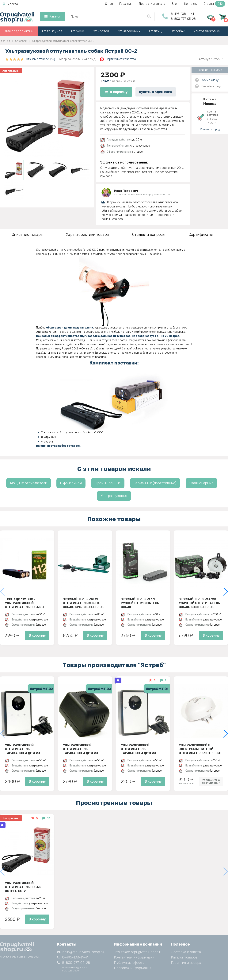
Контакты (191, 4)
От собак (178, 31)
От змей (78, 31)
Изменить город (210, 129)
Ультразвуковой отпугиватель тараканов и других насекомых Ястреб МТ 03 (84, 749)
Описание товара (27, 234)
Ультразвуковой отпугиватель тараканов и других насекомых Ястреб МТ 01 (142, 749)
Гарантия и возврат (187, 963)
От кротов (101, 31)
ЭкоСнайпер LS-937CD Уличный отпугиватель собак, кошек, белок (199, 603)
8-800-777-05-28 (183, 19)
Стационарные (201, 483)
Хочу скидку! (210, 80)
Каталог (52, 16)
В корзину (116, 92)
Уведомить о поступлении (211, 781)
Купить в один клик (156, 92)
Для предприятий (19, 31)
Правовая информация (133, 968)
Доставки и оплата (152, 4)
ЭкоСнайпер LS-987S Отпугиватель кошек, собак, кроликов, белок (83, 603)
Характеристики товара (87, 234)
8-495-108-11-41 (182, 14)
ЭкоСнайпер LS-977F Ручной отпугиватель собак (140, 603)
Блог (175, 4)
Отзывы (214, 4)
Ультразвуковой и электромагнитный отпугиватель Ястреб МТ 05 (200, 749)
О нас (109, 4)
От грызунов (52, 31)
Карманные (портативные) (155, 483)
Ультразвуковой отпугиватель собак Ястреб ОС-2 (23, 887)
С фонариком (71, 483)
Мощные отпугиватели (29, 483)
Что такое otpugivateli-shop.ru (138, 952)
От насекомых (129, 31)
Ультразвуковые (207, 31)
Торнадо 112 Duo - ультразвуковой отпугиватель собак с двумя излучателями (24, 603)
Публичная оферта (129, 963)
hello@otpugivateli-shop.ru (80, 952)
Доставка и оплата (186, 952)
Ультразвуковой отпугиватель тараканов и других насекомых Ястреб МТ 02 (26, 749)
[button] (225, 592)
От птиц (156, 31)
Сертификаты (201, 234)
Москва (10, 4)
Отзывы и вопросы (149, 234)
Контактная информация (134, 957)
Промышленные (108, 483)
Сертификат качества (118, 59)
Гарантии (126, 4)
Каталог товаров (184, 957)
